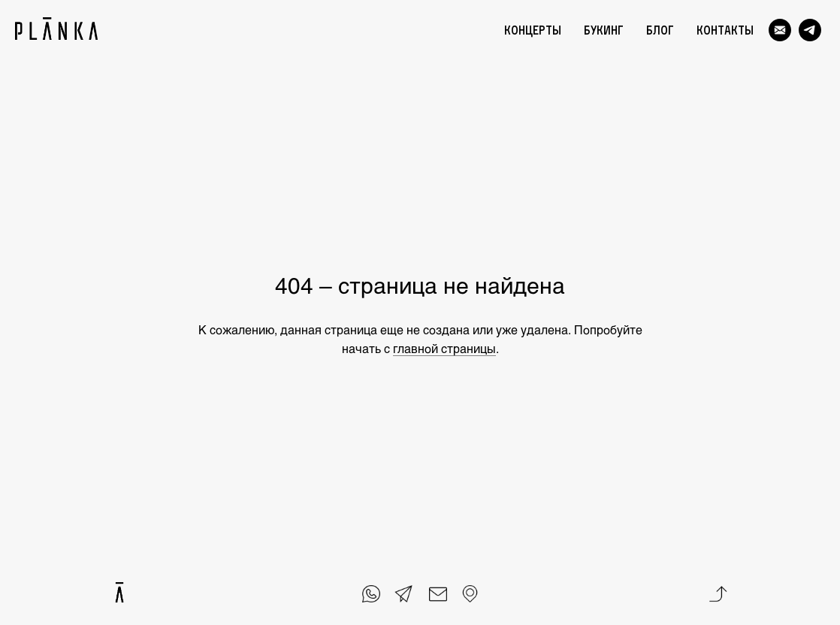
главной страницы (444, 348)
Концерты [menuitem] (533, 30)
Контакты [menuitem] (725, 30)
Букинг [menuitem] (604, 30)
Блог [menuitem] (660, 30)
